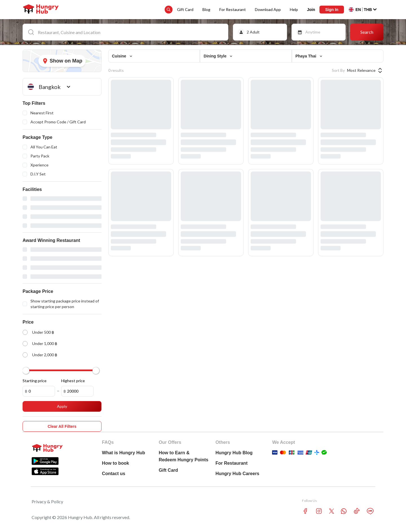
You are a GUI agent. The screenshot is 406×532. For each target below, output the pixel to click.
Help (294, 9)
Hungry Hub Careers (237, 474)
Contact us (114, 474)
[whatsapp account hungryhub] (344, 511)
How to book (116, 463)
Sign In (332, 10)
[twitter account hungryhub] (332, 511)
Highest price (73, 381)
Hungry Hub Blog (234, 453)
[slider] (26, 371)
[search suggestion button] (169, 10)
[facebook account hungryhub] (305, 511)
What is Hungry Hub (124, 453)
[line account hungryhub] (370, 511)
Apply (62, 406)
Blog (206, 9)
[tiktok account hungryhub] (357, 511)
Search (367, 32)
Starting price (35, 381)
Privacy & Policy (47, 501)
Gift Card (185, 9)
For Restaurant (233, 9)
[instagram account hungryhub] (319, 511)
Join (311, 10)
